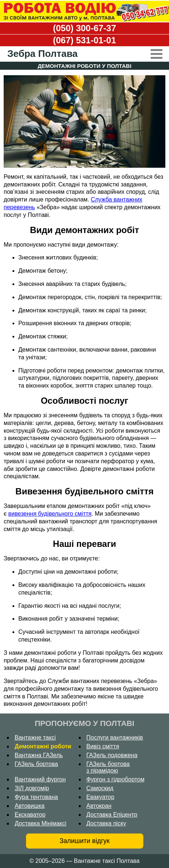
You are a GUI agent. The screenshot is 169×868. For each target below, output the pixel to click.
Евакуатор (100, 797)
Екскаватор (30, 815)
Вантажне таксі (35, 738)
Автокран (99, 806)
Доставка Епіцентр (112, 815)
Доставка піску (106, 823)
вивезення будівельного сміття (50, 514)
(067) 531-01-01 (84, 40)
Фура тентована (36, 797)
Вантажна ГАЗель (39, 755)
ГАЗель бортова (36, 764)
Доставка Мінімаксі (41, 823)
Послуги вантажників (115, 738)
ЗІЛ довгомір (32, 788)
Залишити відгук (84, 841)
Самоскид (100, 788)
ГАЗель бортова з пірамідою (108, 767)
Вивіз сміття (103, 746)
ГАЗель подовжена (112, 755)
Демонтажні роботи (43, 746)
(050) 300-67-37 (84, 28)
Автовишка (30, 806)
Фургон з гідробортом (116, 779)
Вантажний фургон (40, 779)
